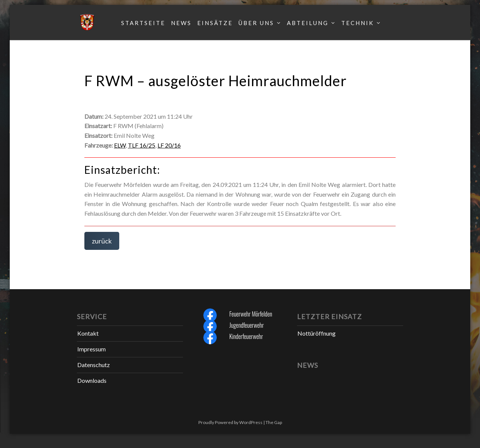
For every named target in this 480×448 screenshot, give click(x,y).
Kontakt (88, 333)
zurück (102, 241)
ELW (120, 145)
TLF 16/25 (142, 145)
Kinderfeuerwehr (246, 336)
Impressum (91, 349)
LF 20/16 (169, 145)
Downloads (92, 380)
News (181, 23)
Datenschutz (94, 365)
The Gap (274, 422)
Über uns (256, 23)
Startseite (143, 23)
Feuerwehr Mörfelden (250, 314)
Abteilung (308, 23)
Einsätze (215, 23)
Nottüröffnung (316, 333)
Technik (358, 23)
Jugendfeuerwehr (246, 325)
